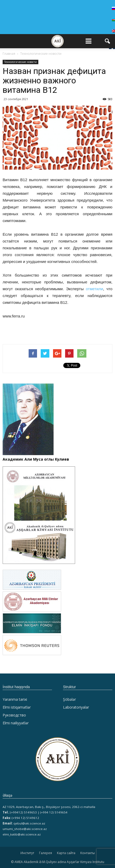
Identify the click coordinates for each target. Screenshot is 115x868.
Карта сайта (66, 853)
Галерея (46, 853)
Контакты (88, 853)
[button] (108, 41)
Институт (27, 853)
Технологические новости (20, 62)
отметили (94, 289)
